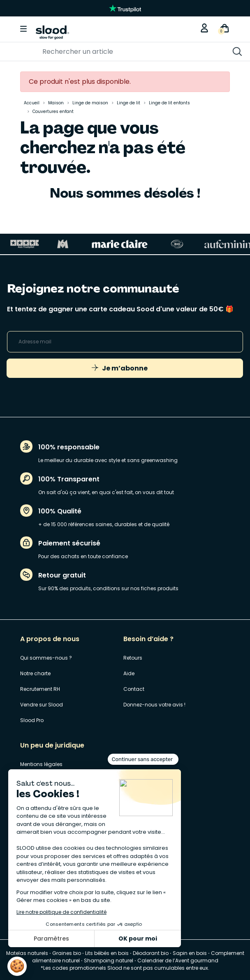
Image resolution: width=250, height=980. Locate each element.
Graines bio (67, 953)
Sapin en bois (190, 953)
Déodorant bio (151, 953)
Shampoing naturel (109, 960)
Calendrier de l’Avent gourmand (178, 960)
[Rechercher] (100, 52)
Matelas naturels (27, 953)
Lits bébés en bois (107, 953)
